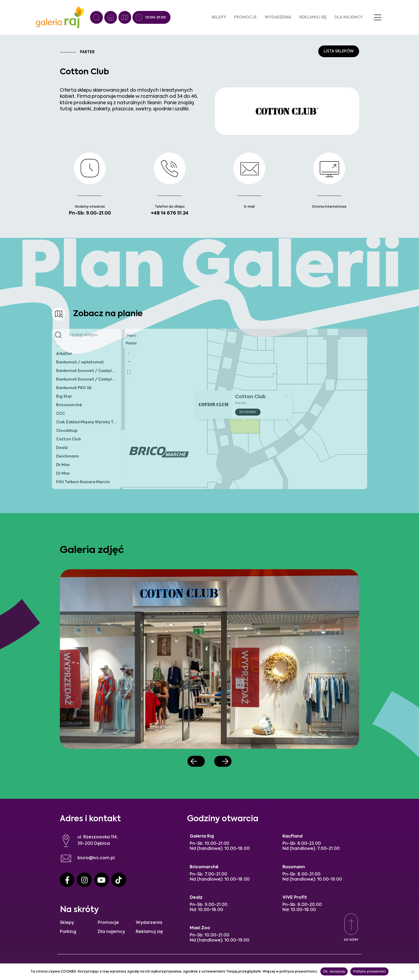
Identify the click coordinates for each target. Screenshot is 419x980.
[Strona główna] (111, 17)
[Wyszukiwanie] (96, 17)
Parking (68, 932)
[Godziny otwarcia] (139, 17)
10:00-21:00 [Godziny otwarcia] (156, 18)
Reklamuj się (313, 17)
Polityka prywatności (369, 971)
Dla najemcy (349, 17)
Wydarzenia (278, 17)
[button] (196, 761)
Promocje (245, 17)
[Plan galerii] (125, 17)
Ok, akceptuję (334, 971)
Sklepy (219, 17)
